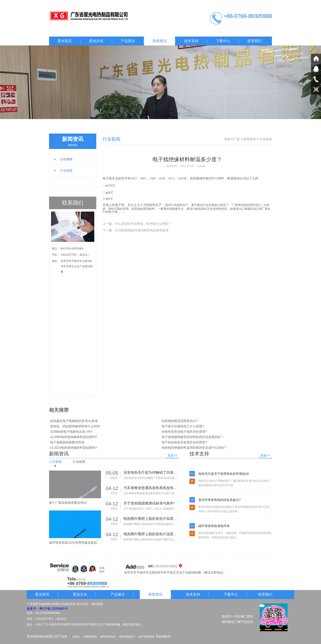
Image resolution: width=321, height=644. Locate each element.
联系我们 (255, 41)
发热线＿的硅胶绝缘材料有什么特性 (75, 426)
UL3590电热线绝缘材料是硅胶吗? (74, 437)
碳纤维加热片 (108, 637)
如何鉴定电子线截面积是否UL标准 (74, 421)
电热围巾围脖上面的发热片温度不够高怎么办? (151, 534)
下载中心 (223, 41)
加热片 (76, 637)
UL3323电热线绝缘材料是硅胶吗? (74, 448)
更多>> (173, 455)
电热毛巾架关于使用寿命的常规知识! (224, 474)
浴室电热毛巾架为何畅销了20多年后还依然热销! (151, 472)
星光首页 (65, 41)
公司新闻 (66, 159)
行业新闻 (66, 171)
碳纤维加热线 (146, 637)
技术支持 (191, 41)
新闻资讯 (160, 41)
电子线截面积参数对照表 (67, 442)
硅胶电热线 (90, 637)
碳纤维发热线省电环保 (214, 526)
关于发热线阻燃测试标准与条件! (149, 503)
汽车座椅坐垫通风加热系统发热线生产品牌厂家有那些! (151, 488)
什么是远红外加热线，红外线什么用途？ (143, 224)
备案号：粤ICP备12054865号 (47, 609)
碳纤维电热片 (127, 637)
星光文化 (96, 41)
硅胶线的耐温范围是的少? (180, 421)
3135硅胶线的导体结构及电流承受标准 (142, 230)
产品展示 (128, 41)
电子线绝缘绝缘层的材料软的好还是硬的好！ (193, 437)
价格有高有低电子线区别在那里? (184, 432)
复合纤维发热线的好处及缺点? (220, 500)
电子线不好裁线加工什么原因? (183, 426)
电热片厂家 (232, 139)
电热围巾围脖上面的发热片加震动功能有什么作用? (151, 519)
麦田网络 (97, 604)
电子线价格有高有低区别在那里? (184, 442)
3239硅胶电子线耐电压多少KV (71, 432)
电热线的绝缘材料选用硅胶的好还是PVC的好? (194, 448)
